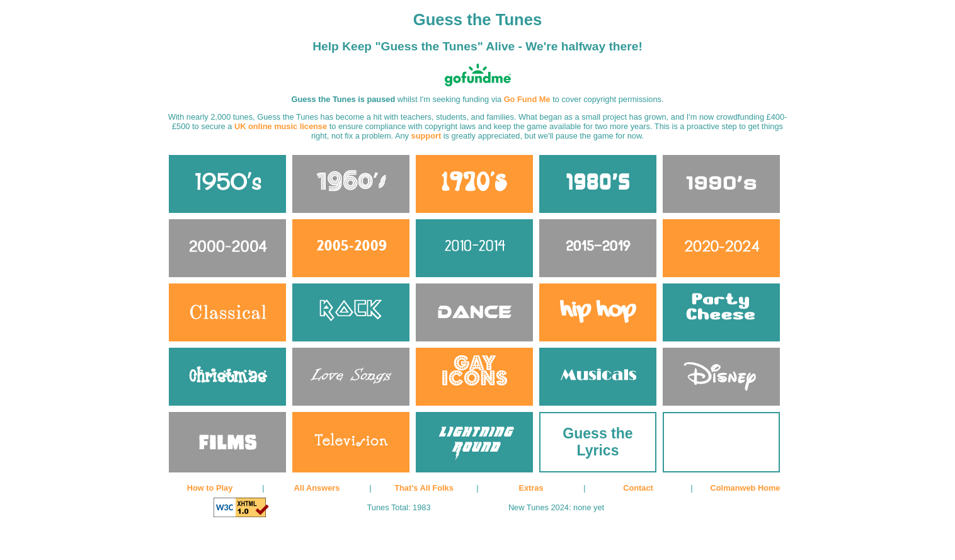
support (426, 136)
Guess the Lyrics (598, 442)
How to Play (210, 488)
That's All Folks (424, 488)
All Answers (317, 488)
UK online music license (281, 126)
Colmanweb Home (746, 488)
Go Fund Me (527, 99)
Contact (638, 488)
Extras (531, 488)
